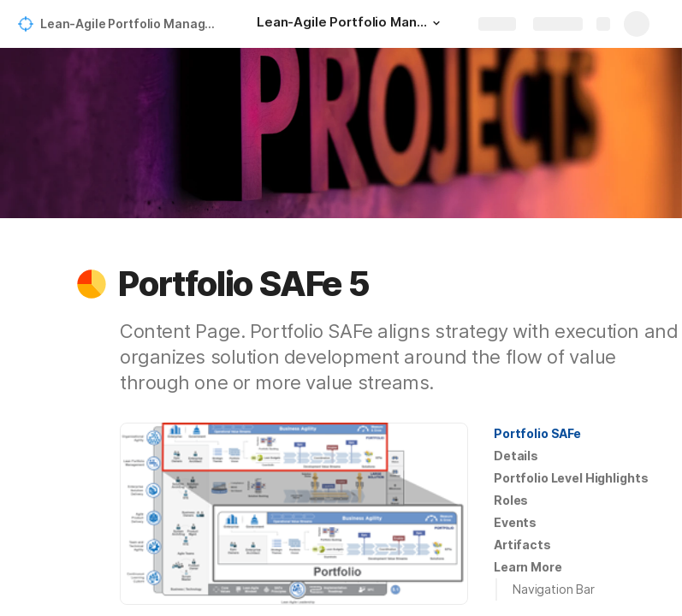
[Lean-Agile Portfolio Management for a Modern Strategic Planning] (351, 24)
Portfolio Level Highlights (571, 478)
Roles (511, 500)
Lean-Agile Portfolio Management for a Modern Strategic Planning (131, 24)
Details (516, 456)
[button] (436, 23)
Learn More (528, 567)
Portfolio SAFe (537, 433)
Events (515, 522)
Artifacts (522, 545)
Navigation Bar (554, 589)
